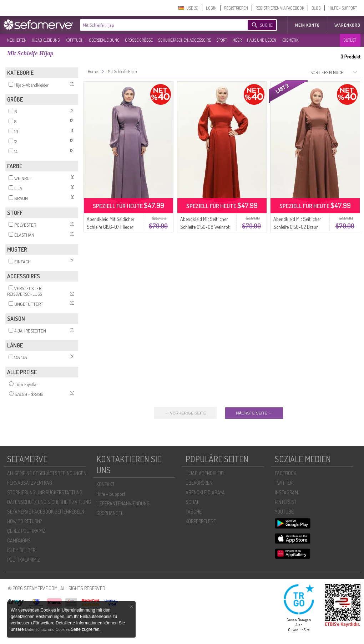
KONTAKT (105, 484)
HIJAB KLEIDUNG (46, 40)
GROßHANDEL (110, 513)
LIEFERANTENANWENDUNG (123, 503)
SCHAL (192, 502)
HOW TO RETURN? (24, 521)
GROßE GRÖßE (139, 40)
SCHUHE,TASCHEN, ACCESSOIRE (184, 40)
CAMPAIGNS (19, 540)
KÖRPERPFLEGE (201, 521)
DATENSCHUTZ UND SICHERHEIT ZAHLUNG (49, 502)
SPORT (222, 40)
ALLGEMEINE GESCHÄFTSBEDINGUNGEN (47, 473)
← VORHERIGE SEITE (185, 413)
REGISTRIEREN (236, 8)
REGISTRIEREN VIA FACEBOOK (280, 8)
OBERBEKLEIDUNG (104, 40)
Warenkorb (347, 25)
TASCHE (194, 512)
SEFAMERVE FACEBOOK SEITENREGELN (46, 512)
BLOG (316, 8)
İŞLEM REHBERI (22, 550)
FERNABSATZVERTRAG (30, 483)
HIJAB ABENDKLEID (205, 473)
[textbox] (158, 25)
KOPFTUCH (74, 40)
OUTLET (350, 40)
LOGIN (211, 8)
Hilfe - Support (111, 494)
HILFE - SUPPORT (343, 8)
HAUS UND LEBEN (262, 40)
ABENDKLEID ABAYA (205, 492)
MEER (237, 40)
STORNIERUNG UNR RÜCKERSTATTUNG (45, 492)
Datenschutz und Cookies (48, 629)
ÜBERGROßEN (199, 483)
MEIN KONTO (307, 25)
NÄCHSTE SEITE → (254, 413)
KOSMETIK (290, 40)
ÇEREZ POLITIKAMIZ (26, 531)
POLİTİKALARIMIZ (24, 560)
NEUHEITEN (17, 40)
